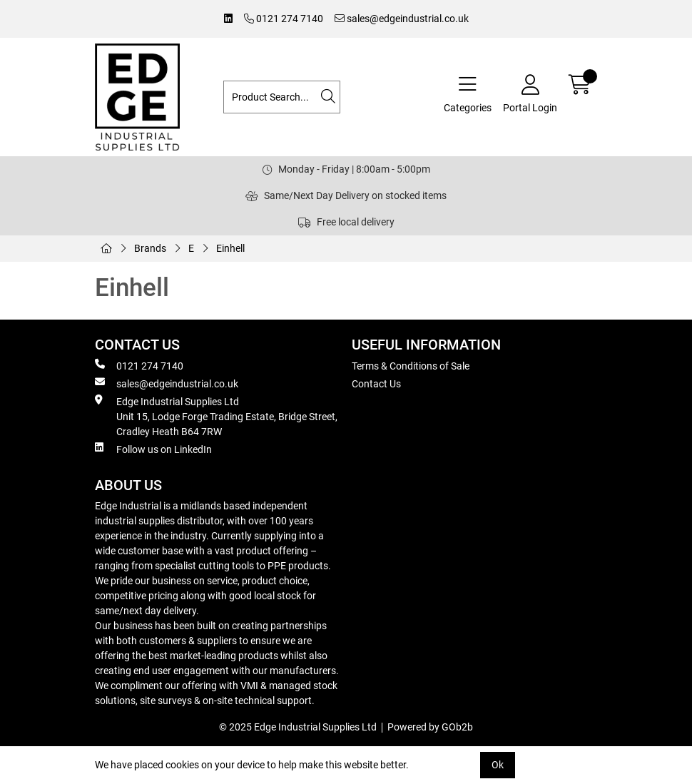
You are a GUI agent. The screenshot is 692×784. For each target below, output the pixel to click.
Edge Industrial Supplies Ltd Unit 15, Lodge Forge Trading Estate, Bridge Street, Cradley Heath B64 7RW (216, 416)
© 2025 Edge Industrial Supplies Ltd (298, 727)
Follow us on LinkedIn (153, 449)
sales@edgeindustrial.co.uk (402, 19)
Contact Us (376, 384)
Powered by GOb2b (430, 727)
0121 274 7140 (284, 19)
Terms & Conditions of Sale (411, 366)
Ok (498, 765)
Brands (150, 248)
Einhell (230, 248)
